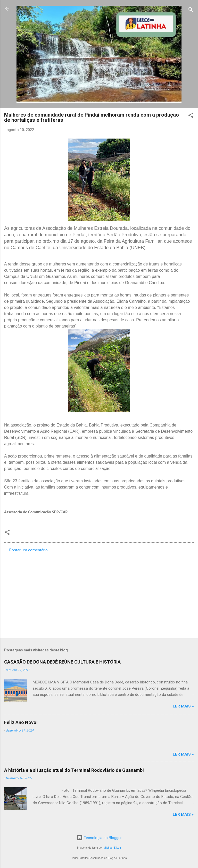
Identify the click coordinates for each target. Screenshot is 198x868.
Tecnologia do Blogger (99, 838)
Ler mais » (183, 706)
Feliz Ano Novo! (21, 722)
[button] (191, 116)
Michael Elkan (112, 848)
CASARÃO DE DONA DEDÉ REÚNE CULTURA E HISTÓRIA (62, 662)
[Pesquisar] (191, 10)
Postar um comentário (28, 550)
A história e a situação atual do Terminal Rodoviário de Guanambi (74, 770)
